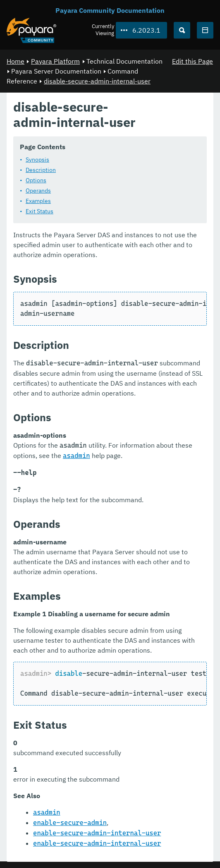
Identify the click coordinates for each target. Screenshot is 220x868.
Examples (38, 200)
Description (41, 169)
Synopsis (37, 159)
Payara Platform (55, 61)
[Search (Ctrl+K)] (182, 30)
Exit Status (39, 211)
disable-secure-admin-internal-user (97, 81)
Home (16, 61)
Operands (38, 190)
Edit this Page (192, 61)
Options (36, 180)
